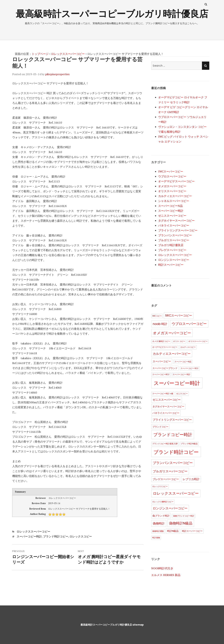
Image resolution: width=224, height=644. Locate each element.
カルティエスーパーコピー (175, 196)
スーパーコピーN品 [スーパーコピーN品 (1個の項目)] (183, 362)
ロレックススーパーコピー (68, 54)
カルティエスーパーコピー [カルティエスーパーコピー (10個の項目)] (172, 354)
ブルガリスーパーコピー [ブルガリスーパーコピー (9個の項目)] (170, 471)
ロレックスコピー (81, 536)
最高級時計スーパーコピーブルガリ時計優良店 (112, 14)
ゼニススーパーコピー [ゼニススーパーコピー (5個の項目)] (167, 400)
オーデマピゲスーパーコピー (176, 181)
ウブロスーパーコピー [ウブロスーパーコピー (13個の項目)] (189, 324)
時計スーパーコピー (171, 265)
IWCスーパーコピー (171, 171)
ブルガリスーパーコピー (174, 240)
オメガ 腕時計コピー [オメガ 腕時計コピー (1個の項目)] (161, 341)
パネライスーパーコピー (174, 225)
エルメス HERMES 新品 (166, 575)
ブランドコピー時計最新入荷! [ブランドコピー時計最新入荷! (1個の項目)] (165, 444)
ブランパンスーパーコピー (175, 235)
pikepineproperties (57, 74)
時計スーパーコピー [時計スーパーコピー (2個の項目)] (192, 531)
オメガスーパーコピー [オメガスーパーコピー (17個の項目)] (172, 333)
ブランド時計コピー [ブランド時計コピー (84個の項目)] (176, 452)
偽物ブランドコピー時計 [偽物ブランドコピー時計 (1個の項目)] (184, 516)
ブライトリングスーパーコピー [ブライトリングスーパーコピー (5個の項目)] (172, 420)
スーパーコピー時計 (29, 536)
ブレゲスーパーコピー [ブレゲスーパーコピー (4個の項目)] (166, 479)
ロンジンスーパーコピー (174, 260)
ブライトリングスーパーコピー (178, 230)
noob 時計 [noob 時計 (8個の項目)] (160, 324)
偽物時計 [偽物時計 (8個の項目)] (159, 523)
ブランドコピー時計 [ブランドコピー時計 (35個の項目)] (173, 435)
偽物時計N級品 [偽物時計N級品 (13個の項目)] (181, 523)
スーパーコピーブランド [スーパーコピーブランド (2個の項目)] (165, 368)
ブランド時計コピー (56, 536)
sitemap (138, 625)
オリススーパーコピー (172, 191)
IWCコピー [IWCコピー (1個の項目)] (157, 316)
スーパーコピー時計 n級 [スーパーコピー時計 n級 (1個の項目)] (163, 394)
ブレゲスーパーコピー (172, 250)
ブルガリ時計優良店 (171, 245)
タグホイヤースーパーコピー (176, 221)
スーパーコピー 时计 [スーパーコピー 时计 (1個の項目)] (190, 368)
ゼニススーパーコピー (172, 216)
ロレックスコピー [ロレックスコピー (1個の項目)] (160, 487)
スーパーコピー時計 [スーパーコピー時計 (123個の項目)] (177, 383)
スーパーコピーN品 (170, 206)
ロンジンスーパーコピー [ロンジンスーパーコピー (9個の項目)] (170, 508)
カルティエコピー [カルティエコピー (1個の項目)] (188, 347)
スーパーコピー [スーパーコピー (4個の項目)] (162, 361)
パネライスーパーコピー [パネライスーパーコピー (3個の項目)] (166, 413)
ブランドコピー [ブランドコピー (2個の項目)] (160, 427)
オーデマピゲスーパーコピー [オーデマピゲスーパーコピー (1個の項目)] (165, 347)
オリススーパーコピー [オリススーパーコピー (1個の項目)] (198, 341)
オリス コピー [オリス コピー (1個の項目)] (179, 341)
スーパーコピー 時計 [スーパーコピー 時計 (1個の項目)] (181, 374)
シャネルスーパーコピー (174, 201)
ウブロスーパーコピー (172, 176)
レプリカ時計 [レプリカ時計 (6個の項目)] (191, 479)
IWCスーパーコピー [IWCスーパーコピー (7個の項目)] (179, 316)
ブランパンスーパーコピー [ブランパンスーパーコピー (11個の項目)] (173, 463)
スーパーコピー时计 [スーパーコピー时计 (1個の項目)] (161, 374)
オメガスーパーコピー (172, 186)
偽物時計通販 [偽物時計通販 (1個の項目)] (158, 531)
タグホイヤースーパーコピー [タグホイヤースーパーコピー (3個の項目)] (168, 407)
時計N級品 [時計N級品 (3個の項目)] (173, 531)
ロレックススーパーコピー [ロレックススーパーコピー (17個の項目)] (176, 493)
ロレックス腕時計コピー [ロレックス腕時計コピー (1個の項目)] (163, 502)
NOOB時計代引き (162, 568)
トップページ (40, 54)
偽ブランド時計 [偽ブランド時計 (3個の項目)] (161, 516)
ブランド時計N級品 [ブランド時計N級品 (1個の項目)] (189, 444)
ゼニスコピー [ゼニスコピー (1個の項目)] (182, 394)
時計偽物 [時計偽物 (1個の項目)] (156, 538)
